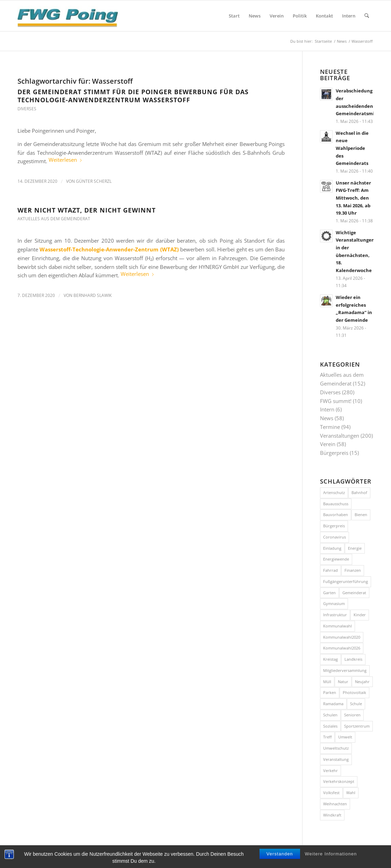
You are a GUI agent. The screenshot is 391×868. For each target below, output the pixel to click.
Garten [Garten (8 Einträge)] (329, 593)
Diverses (27, 109)
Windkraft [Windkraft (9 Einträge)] (332, 815)
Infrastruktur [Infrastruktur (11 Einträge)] (335, 615)
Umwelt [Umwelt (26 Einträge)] (345, 737)
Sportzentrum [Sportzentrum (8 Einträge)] (357, 726)
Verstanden (280, 860)
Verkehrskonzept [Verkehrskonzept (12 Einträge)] (339, 781)
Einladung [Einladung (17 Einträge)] (332, 548)
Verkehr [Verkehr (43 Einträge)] (330, 770)
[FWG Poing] (68, 16)
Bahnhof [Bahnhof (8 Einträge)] (359, 492)
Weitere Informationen (331, 860)
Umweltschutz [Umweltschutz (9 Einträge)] (336, 748)
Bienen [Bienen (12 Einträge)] (361, 515)
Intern (327, 409)
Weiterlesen (66, 160)
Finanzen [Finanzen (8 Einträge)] (353, 570)
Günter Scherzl (94, 181)
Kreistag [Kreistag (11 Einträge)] (330, 659)
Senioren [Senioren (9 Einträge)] (352, 715)
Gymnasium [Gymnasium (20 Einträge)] (334, 603)
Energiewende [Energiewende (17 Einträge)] (336, 559)
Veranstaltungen (340, 436)
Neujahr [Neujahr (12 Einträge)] (362, 682)
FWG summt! (336, 401)
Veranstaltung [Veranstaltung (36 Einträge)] (336, 759)
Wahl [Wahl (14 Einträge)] (351, 793)
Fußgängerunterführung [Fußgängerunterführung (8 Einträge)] (346, 581)
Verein (328, 444)
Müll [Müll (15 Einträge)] (327, 682)
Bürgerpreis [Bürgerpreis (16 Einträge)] (334, 526)
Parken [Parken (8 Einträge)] (330, 692)
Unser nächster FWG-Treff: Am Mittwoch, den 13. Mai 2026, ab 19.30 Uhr (353, 198)
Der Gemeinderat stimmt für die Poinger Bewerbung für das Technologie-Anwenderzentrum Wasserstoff (133, 96)
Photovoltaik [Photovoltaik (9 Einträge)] (354, 692)
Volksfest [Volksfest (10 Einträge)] (331, 793)
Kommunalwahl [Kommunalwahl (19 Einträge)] (337, 626)
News (327, 418)
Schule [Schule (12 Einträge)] (356, 704)
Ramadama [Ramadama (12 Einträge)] (333, 704)
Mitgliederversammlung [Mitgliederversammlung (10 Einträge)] (345, 670)
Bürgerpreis (334, 453)
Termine (330, 427)
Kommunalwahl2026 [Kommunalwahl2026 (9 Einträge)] (342, 648)
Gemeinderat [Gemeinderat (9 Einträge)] (354, 593)
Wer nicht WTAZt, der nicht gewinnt (87, 210)
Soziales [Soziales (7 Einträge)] (330, 726)
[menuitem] (234, 16)
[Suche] (367, 16)
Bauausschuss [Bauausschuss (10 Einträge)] (336, 504)
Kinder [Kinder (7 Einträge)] (360, 615)
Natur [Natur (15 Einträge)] (343, 682)
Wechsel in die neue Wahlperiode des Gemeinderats (352, 148)
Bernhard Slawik (93, 295)
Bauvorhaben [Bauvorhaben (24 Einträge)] (336, 515)
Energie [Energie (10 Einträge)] (355, 548)
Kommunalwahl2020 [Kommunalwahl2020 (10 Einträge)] (342, 637)
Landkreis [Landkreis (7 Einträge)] (353, 659)
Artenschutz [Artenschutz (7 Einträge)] (334, 492)
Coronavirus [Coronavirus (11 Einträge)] (335, 537)
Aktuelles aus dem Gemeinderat (54, 219)
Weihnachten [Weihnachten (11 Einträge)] (335, 804)
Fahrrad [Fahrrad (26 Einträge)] (330, 570)
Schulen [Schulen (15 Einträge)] (330, 715)
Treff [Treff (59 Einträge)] (327, 737)
